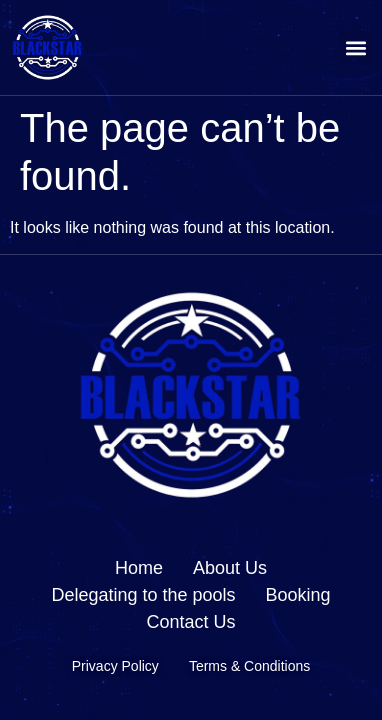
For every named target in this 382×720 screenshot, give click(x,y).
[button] (355, 47)
